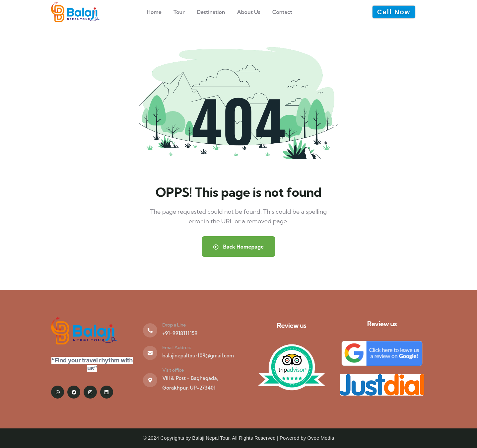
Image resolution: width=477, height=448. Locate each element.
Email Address (177, 347)
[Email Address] (150, 353)
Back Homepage (238, 247)
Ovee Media (321, 438)
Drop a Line (174, 325)
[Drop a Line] (150, 330)
